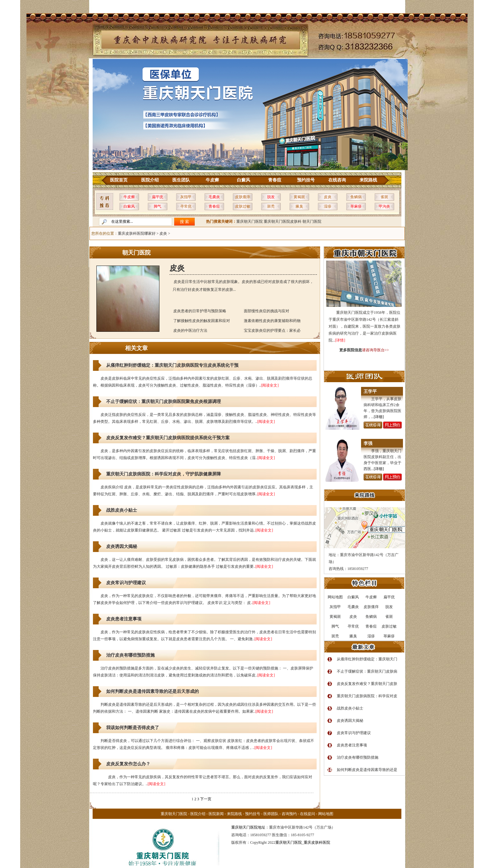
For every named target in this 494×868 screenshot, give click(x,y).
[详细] (379, 417)
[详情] (340, 340)
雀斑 (384, 197)
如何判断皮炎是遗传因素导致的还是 (367, 770)
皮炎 (328, 197)
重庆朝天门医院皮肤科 (283, 221)
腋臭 (299, 206)
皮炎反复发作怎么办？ (128, 764)
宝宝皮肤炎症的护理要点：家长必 (272, 331)
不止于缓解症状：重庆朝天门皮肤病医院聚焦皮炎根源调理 (164, 402)
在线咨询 (337, 180)
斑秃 (271, 206)
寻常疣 (186, 206)
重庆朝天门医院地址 (248, 827)
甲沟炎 (384, 206)
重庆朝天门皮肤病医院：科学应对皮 (367, 696)
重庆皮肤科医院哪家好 (137, 233)
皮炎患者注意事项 (124, 619)
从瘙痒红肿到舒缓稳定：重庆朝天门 (367, 659)
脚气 (158, 206)
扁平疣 (158, 197)
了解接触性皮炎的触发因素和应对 (202, 321)
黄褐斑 (299, 197)
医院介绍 (150, 180)
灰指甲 (186, 197)
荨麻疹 (356, 206)
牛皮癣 (212, 180)
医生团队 (181, 180)
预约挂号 (306, 180)
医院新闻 (216, 814)
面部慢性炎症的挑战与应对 (267, 311)
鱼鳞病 (356, 197)
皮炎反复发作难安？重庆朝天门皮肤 (367, 684)
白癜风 (244, 180)
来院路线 (368, 180)
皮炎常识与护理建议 (126, 583)
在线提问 (307, 814)
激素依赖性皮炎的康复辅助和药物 (272, 321)
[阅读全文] (270, 385)
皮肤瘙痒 (243, 197)
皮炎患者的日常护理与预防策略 (200, 311)
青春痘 (275, 180)
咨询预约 (289, 814)
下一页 (206, 799)
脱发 (271, 197)
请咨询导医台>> (376, 350)
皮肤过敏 (243, 206)
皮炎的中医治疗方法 (190, 331)
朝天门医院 (312, 221)
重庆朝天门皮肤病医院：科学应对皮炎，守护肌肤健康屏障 (164, 474)
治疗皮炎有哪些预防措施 (130, 655)
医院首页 (119, 180)
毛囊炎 (214, 197)
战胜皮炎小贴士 (122, 510)
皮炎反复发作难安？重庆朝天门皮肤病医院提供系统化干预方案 (168, 438)
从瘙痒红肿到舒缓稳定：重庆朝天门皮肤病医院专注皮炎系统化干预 (172, 365)
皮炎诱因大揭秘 (122, 546)
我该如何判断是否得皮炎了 (133, 728)
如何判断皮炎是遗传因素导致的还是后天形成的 (152, 691)
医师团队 (271, 814)
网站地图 (326, 814)
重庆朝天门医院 (250, 221)
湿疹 (328, 206)
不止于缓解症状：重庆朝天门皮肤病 (367, 671)
